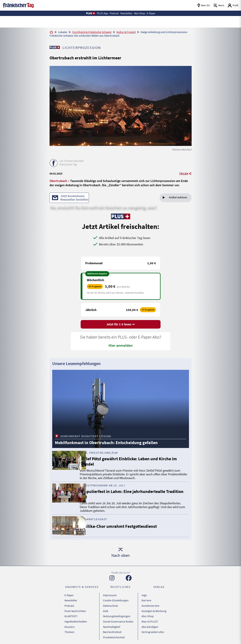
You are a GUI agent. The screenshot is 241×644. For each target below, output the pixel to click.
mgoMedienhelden (76, 618)
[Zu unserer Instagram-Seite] (112, 579)
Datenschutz (110, 604)
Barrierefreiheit (112, 627)
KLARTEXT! (71, 613)
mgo (144, 595)
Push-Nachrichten (75, 609)
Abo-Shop (148, 613)
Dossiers (70, 622)
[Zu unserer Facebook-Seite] (129, 579)
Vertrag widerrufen (153, 627)
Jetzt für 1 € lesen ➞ (120, 325)
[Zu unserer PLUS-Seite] (55, 47)
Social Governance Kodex (118, 618)
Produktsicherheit (114, 631)
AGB (105, 609)
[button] (85, 13)
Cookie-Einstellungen (116, 600)
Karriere (146, 600)
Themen (69, 627)
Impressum (110, 595)
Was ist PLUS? (150, 618)
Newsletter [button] (126, 13)
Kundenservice (150, 604)
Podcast (69, 604)
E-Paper (69, 595)
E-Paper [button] (156, 13)
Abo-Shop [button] (142, 13)
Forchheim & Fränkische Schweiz (92, 32)
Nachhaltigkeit (112, 622)
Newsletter (71, 600)
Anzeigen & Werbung (154, 609)
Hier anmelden (120, 346)
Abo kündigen (150, 622)
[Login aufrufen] (233, 5)
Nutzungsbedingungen (117, 613)
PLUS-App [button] (98, 13)
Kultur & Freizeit (126, 32)
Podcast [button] (112, 13)
